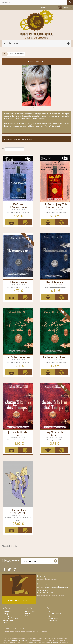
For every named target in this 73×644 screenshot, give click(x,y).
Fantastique (7, 611)
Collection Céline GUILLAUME (18, 512)
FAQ (48, 616)
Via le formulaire (43, 590)
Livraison (41, 576)
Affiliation (28, 614)
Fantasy (5, 614)
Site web (37, 108)
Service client (43, 584)
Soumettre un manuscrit (19, 600)
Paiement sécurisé (45, 592)
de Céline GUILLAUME (18, 210)
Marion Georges (34, 642)
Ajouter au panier (12, 222)
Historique (7, 616)
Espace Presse (30, 611)
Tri (3, 149)
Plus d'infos (25, 222)
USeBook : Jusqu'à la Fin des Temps (55, 206)
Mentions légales (53, 618)
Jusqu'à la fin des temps (55, 434)
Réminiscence (18, 282)
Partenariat (29, 616)
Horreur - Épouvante (10, 618)
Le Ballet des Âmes (18, 357)
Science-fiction (8, 620)
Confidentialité (52, 620)
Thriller (6, 623)
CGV (48, 611)
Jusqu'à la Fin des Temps (18, 434)
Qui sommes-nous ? (54, 614)
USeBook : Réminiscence (18, 206)
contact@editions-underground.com (56, 587)
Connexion (43, 7)
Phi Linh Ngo (54, 642)
